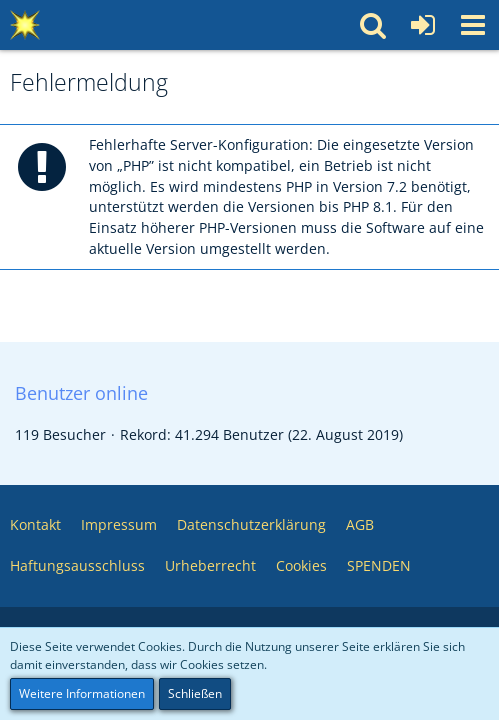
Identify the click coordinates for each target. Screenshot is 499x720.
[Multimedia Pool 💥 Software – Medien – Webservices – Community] (25, 25)
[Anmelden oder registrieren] (423, 25)
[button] (473, 25)
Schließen (195, 693)
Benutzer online (81, 393)
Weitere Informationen (82, 693)
